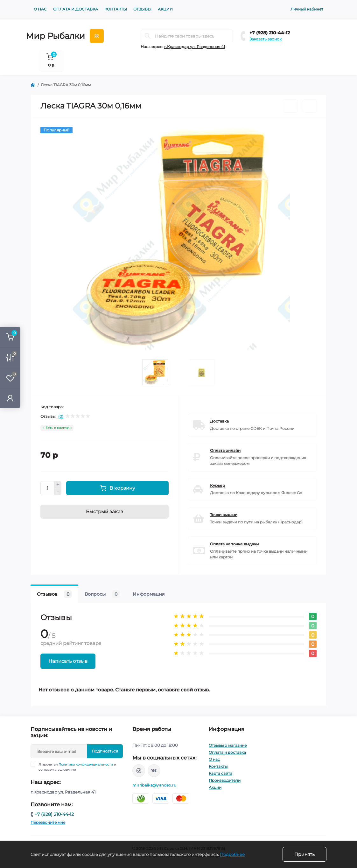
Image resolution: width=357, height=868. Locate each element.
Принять (304, 854)
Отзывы (142, 9)
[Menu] (97, 36)
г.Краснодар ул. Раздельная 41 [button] (195, 47)
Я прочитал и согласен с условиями (77, 767)
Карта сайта (220, 773)
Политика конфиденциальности (86, 764)
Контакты (116, 9)
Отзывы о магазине (228, 745)
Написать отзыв (68, 661)
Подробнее (232, 854)
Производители (225, 780)
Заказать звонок (266, 39)
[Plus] (58, 485)
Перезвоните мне (48, 822)
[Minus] (58, 492)
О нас (40, 9)
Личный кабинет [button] (307, 9)
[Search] (148, 36)
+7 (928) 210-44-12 (270, 33)
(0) (61, 416)
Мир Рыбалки (55, 36)
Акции (165, 9)
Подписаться (105, 751)
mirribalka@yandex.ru (154, 785)
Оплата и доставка (76, 9)
